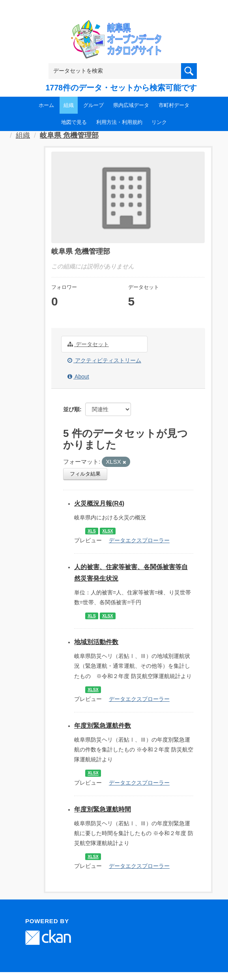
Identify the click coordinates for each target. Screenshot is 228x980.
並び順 (71, 409)
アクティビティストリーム (104, 360)
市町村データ (174, 105)
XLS (92, 531)
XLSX (107, 531)
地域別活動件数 (96, 642)
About (78, 377)
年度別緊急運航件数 (103, 726)
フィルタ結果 (85, 474)
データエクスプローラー (139, 540)
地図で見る (74, 122)
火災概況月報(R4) (99, 503)
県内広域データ (131, 105)
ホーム (46, 105)
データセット (88, 344)
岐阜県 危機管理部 (69, 135)
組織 (69, 105)
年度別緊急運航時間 (103, 809)
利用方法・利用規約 (119, 122)
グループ (93, 105)
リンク (159, 122)
